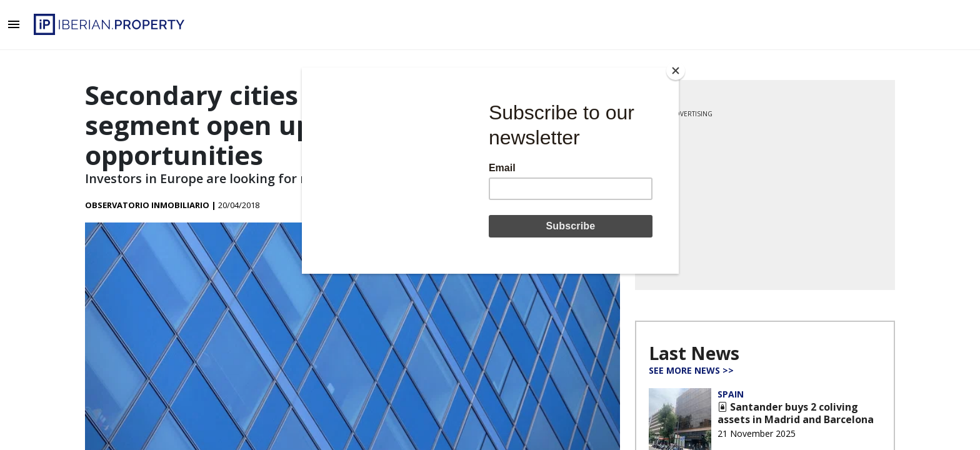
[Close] (676, 71)
